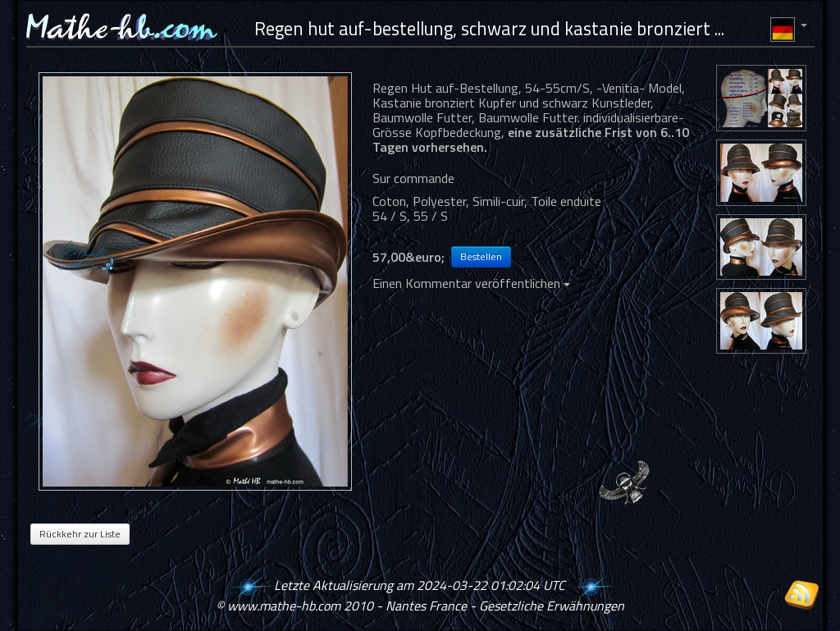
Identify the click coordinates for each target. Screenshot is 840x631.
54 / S (390, 216)
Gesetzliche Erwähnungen (552, 606)
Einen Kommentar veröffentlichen (471, 283)
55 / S (431, 216)
